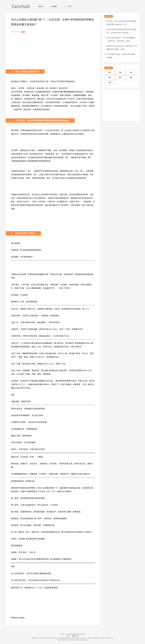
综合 (110, 73)
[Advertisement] (53, 51)
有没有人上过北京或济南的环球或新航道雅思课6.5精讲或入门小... (122, 23)
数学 (120, 78)
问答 (120, 73)
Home (41, 6)
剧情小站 (75, 636)
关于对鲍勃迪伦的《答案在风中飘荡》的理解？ (122, 56)
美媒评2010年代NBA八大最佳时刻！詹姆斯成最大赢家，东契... (122, 48)
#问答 (23, 32)
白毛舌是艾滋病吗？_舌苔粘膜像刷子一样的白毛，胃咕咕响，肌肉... (121, 39)
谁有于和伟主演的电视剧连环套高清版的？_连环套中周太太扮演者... (122, 31)
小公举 (54, 6)
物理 (131, 78)
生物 (110, 83)
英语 (110, 78)
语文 (131, 73)
